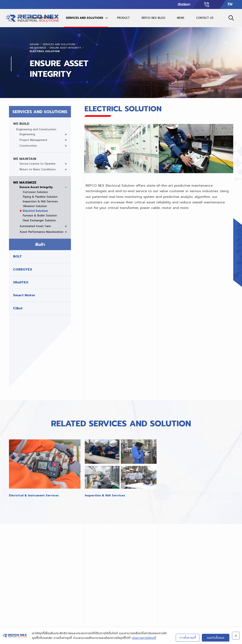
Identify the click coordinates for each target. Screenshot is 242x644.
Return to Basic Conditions (38, 169)
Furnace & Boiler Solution (40, 216)
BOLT (17, 256)
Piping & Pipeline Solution (40, 197)
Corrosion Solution (35, 192)
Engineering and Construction (36, 129)
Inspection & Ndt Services (40, 202)
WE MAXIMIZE (38, 48)
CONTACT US (205, 18)
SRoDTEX (21, 282)
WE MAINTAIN (25, 159)
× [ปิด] (236, 636)
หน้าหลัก (34, 44)
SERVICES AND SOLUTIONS (85, 18)
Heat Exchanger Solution (39, 221)
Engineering (27, 134)
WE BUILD (21, 124)
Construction (28, 146)
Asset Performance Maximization (41, 232)
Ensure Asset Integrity (65, 48)
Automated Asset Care (35, 226)
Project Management (33, 140)
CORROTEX (23, 270)
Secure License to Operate (38, 164)
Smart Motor (24, 295)
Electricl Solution (45, 51)
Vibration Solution (35, 206)
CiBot (18, 308)
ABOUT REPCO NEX (41, 18)
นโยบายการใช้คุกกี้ (144, 638)
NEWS (181, 18)
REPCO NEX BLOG (153, 18)
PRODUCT (123, 18)
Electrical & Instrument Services (34, 495)
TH (230, 4)
